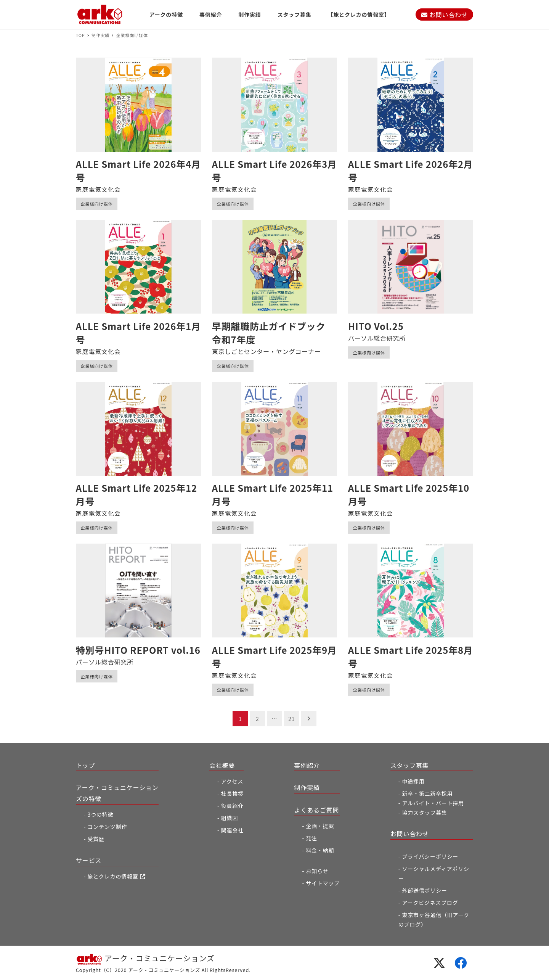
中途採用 (413, 781)
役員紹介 (232, 806)
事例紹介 (307, 765)
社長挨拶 (232, 793)
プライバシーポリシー (430, 856)
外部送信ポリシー (424, 890)
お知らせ (317, 871)
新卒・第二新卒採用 (427, 793)
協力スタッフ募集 (424, 813)
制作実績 (307, 787)
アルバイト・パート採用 (433, 803)
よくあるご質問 (317, 810)
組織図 (230, 818)
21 (291, 719)
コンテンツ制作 (107, 827)
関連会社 (232, 830)
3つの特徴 (100, 814)
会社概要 (222, 765)
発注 (311, 838)
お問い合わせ (445, 14)
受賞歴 (96, 839)
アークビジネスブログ (430, 903)
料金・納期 (320, 850)
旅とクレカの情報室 (116, 876)
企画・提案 (320, 826)
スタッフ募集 (410, 765)
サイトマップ (323, 883)
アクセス (232, 781)
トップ (85, 765)
